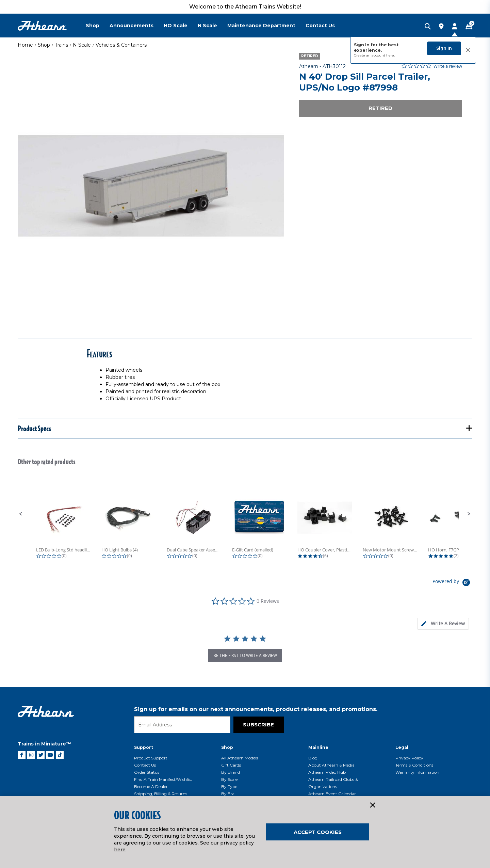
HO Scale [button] (176, 26)
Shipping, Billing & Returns (161, 794)
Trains (61, 45)
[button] (21, 514)
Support (144, 747)
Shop (44, 45)
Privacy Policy (409, 758)
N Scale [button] (207, 26)
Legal (402, 747)
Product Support (151, 758)
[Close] (372, 805)
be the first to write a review (245, 655)
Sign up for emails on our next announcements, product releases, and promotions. (256, 709)
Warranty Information (417, 772)
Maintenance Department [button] (261, 26)
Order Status (147, 772)
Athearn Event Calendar (332, 794)
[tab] (443, 624)
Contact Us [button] (320, 26)
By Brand (231, 772)
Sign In (444, 48)
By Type (229, 786)
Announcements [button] (132, 26)
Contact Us (145, 765)
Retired (380, 108)
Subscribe (258, 725)
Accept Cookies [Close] (318, 832)
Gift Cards (231, 765)
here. (390, 55)
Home (25, 45)
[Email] (182, 725)
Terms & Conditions (414, 765)
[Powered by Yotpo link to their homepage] (452, 583)
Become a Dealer (151, 786)
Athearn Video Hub (327, 772)
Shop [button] (93, 26)
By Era (228, 794)
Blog (313, 758)
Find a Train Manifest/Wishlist (163, 779)
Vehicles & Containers (121, 45)
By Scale (229, 779)
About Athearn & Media (331, 765)
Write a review (448, 66)
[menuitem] (98, 26)
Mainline (318, 747)
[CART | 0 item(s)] (469, 27)
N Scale (82, 45)
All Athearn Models (240, 758)
